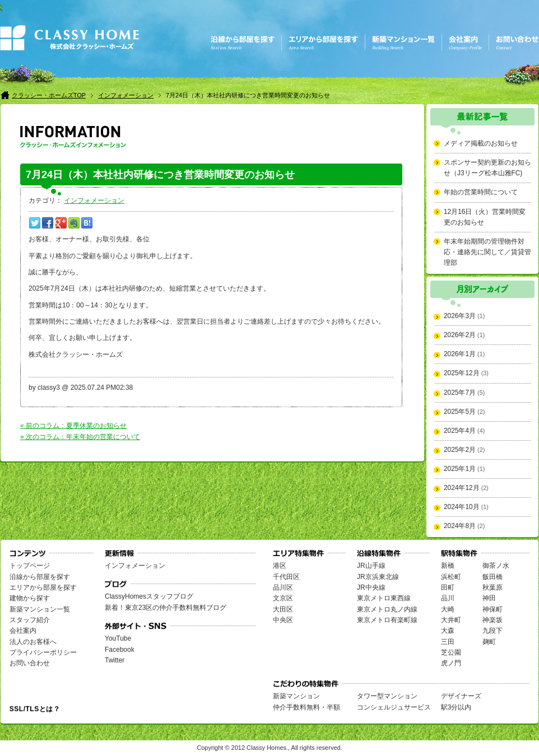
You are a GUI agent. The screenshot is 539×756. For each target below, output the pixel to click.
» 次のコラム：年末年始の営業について (80, 437)
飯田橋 (492, 577)
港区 (280, 566)
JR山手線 (371, 566)
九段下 (492, 631)
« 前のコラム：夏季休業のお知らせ (73, 426)
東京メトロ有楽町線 (387, 620)
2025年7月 (460, 393)
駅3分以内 (456, 707)
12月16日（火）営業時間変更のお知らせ (485, 217)
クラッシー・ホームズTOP (49, 95)
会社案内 (23, 631)
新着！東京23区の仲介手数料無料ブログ (166, 608)
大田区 (283, 609)
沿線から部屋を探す (40, 577)
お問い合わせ (30, 663)
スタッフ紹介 (30, 620)
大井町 (451, 620)
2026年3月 (460, 316)
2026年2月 (460, 335)
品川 (448, 598)
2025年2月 (460, 450)
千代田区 (286, 577)
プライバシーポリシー (43, 652)
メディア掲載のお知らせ (481, 143)
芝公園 (451, 652)
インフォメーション (126, 95)
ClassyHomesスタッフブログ (149, 596)
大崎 (448, 609)
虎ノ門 (451, 663)
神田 (489, 598)
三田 (448, 642)
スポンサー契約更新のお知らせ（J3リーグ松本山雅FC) (487, 168)
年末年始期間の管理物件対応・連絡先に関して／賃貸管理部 (487, 252)
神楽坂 (492, 620)
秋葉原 (492, 587)
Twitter (115, 660)
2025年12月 (462, 373)
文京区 (283, 598)
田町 (448, 587)
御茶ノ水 (496, 566)
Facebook (120, 650)
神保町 (492, 609)
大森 (448, 631)
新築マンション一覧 (40, 609)
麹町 (489, 642)
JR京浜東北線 (378, 577)
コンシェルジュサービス (394, 707)
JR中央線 (371, 587)
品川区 (283, 587)
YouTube (118, 638)
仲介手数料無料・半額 (306, 707)
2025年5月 (460, 412)
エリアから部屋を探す (43, 587)
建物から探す (30, 598)
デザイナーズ (461, 696)
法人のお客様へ (33, 642)
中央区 (283, 620)
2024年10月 (462, 507)
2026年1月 (460, 354)
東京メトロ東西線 (384, 598)
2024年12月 (462, 488)
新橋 (448, 566)
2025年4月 (460, 431)
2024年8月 (460, 526)
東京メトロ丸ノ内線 (387, 609)
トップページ (30, 566)
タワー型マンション (387, 696)
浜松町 (451, 577)
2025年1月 (460, 469)
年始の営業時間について (481, 192)
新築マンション (296, 696)
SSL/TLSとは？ (35, 709)
